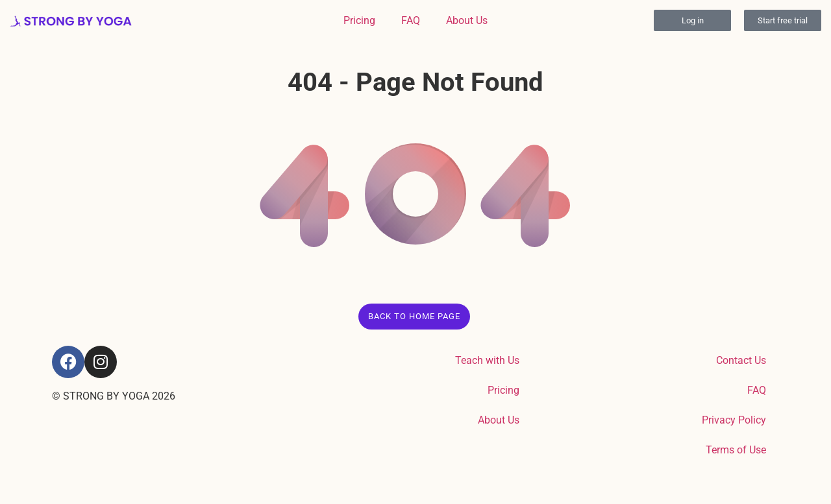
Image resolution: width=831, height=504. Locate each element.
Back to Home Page (414, 316)
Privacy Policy (734, 420)
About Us (467, 20)
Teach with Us (487, 360)
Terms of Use (736, 450)
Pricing (359, 20)
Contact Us (741, 360)
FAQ (411, 20)
